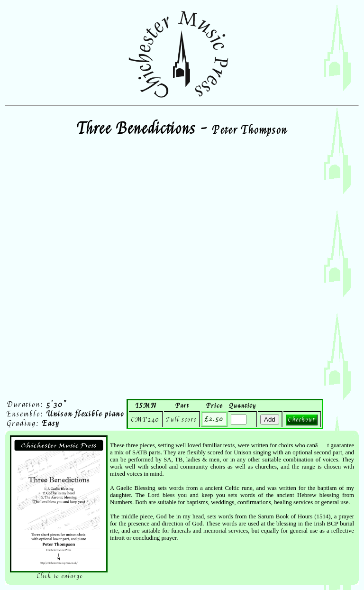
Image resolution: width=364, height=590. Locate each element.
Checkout (302, 419)
